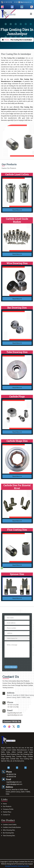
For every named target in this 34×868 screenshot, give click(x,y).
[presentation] (17, 657)
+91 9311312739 (18, 705)
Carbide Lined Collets (10, 824)
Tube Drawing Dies (9, 835)
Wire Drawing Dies (9, 830)
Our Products (7, 806)
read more (17, 210)
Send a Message (12, 661)
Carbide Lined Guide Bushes (12, 827)
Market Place (7, 812)
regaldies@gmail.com (26, 2)
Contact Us (6, 815)
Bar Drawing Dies (8, 833)
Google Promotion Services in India (17, 866)
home (7, 40)
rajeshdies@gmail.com (20, 715)
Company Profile (8, 809)
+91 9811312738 (8, 2)
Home (5, 804)
